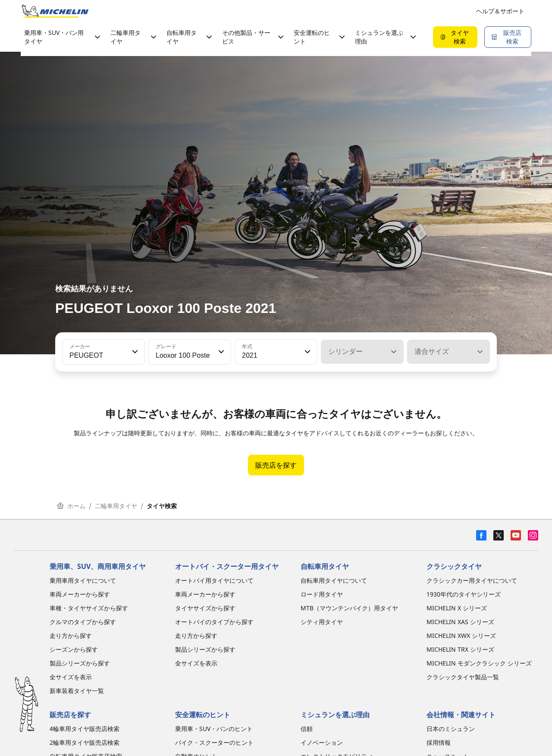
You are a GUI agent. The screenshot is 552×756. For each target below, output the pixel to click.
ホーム (71, 506)
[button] (134, 352)
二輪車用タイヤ (116, 506)
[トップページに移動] (55, 11)
